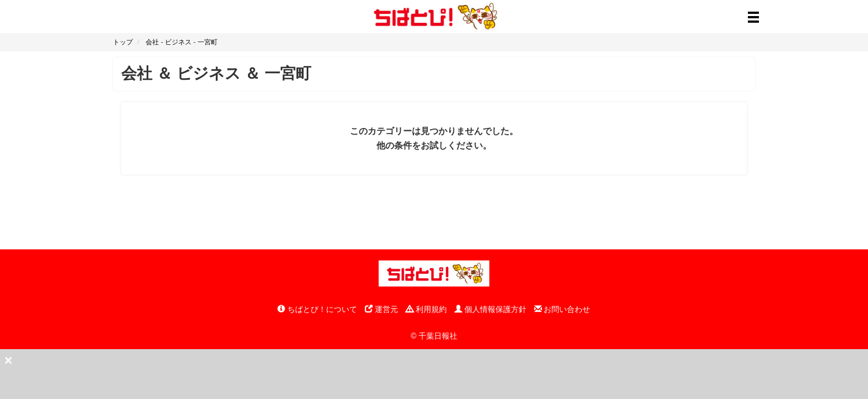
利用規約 (426, 309)
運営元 (381, 309)
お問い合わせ (562, 309)
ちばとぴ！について (317, 309)
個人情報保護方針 (490, 309)
